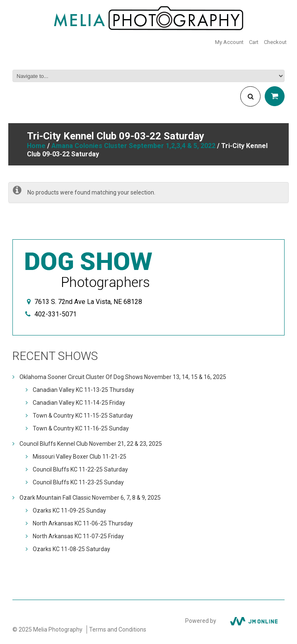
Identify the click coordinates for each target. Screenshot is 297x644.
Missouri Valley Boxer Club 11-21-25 (80, 457)
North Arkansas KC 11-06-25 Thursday (83, 523)
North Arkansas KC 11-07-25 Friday (78, 536)
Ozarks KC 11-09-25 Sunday (69, 510)
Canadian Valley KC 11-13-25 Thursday (83, 390)
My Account (229, 42)
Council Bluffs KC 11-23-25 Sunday (78, 482)
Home (36, 146)
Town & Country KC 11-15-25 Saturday (83, 416)
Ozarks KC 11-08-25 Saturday (71, 549)
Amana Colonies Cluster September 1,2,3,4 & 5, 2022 (133, 146)
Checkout (275, 42)
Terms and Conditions (118, 629)
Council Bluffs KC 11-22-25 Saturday (80, 469)
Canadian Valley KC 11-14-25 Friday (79, 403)
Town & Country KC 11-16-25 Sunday (81, 428)
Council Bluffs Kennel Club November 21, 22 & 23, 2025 (91, 444)
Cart (254, 42)
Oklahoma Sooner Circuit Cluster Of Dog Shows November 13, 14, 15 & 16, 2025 (123, 377)
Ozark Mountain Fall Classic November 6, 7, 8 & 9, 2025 (90, 498)
